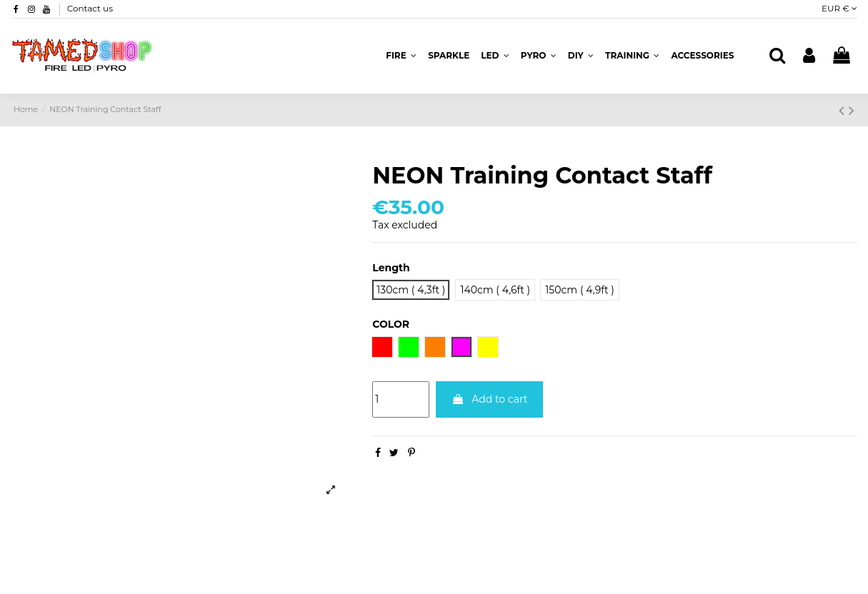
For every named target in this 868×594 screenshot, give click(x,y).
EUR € (839, 8)
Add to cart (490, 399)
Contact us (90, 8)
